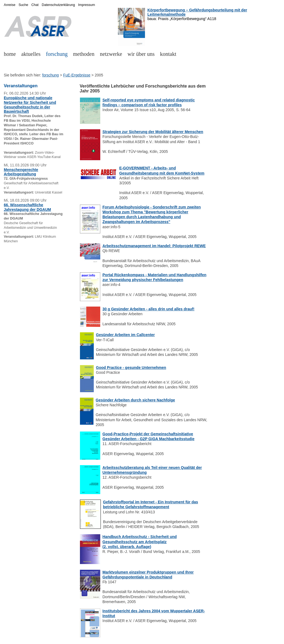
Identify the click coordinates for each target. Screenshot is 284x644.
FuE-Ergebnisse (77, 75)
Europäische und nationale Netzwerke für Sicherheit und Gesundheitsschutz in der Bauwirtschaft (30, 105)
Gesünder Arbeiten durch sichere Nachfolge (135, 400)
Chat (35, 5)
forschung (57, 54)
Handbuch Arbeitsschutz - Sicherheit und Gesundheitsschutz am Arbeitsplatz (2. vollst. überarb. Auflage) (140, 542)
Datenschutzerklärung (58, 5)
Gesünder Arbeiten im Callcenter (125, 335)
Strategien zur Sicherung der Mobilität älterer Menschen (153, 132)
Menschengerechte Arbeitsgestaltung (21, 172)
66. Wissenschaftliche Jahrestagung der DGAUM (27, 207)
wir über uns (141, 54)
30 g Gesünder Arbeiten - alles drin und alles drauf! (148, 309)
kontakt (168, 54)
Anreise (10, 5)
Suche (23, 5)
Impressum (86, 5)
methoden (84, 54)
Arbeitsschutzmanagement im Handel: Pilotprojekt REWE (154, 246)
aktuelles (31, 54)
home (10, 54)
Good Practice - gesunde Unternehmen (131, 368)
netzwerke (111, 54)
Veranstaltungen (21, 86)
